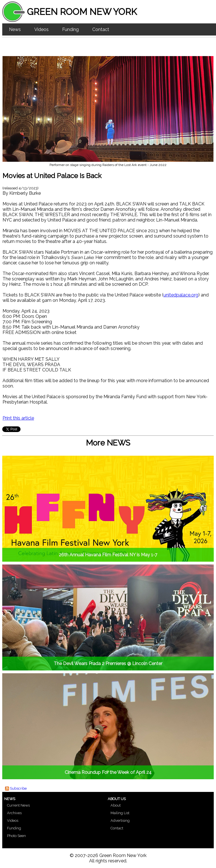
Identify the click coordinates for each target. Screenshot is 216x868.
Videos (41, 29)
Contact (101, 29)
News (15, 29)
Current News (18, 805)
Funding (70, 29)
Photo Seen (16, 836)
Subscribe (18, 788)
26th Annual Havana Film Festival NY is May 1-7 (108, 555)
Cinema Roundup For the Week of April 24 (108, 772)
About (116, 805)
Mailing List (120, 813)
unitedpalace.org (181, 295)
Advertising (120, 821)
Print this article (18, 418)
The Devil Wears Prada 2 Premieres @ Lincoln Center (108, 664)
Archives (14, 813)
